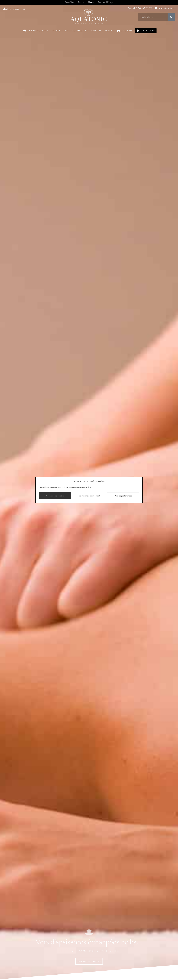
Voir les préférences (123, 496)
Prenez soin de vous (89, 961)
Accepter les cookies (55, 496)
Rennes (81, 2)
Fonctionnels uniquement (89, 496)
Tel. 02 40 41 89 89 (140, 8)
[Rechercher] (171, 17)
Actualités (80, 31)
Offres (96, 31)
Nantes (91, 2)
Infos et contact (164, 8)
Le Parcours (39, 31)
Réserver (146, 31)
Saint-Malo (70, 2)
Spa (66, 31)
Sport (56, 31)
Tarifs (109, 31)
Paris (106, 2)
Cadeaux (126, 31)
